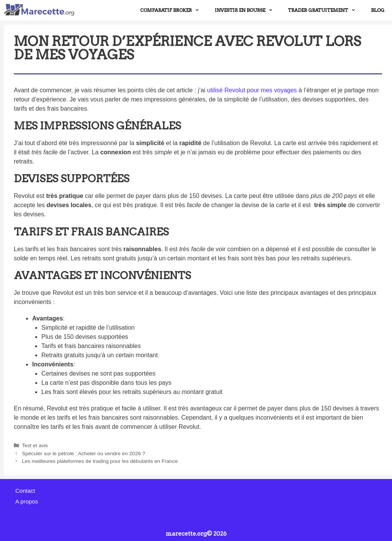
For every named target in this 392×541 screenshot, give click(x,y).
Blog (378, 10)
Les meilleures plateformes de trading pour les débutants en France (100, 461)
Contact (25, 491)
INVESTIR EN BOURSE (248, 10)
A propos (27, 501)
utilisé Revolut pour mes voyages (252, 90)
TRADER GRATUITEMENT (326, 10)
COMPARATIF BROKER (174, 10)
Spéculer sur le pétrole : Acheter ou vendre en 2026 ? (83, 454)
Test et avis (35, 445)
